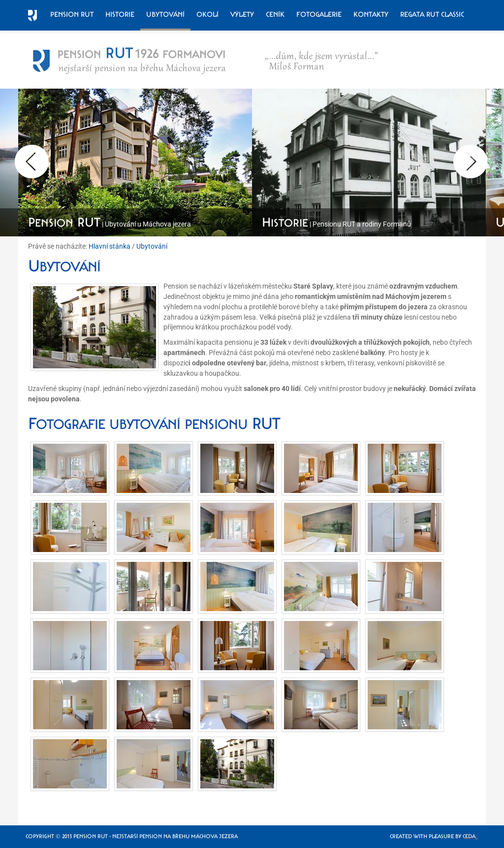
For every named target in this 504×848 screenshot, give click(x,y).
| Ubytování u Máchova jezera (110, 224)
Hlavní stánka (110, 246)
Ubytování (165, 14)
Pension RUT (72, 14)
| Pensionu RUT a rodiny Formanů (336, 224)
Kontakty (371, 14)
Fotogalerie (319, 14)
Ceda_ (471, 836)
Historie (120, 14)
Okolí (207, 14)
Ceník (275, 14)
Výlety (242, 14)
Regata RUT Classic (432, 14)
